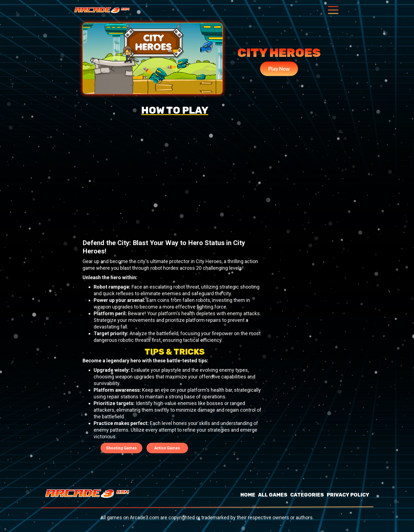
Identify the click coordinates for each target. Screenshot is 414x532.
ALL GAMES (273, 495)
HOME (248, 495)
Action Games (167, 448)
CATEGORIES (307, 495)
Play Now (279, 69)
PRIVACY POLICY (348, 495)
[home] (102, 10)
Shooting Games (121, 448)
